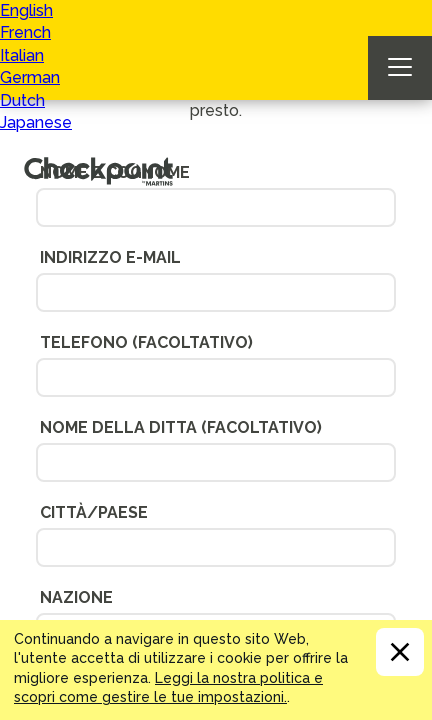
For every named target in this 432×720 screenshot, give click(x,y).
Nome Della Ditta (181, 427)
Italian (22, 55)
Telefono (146, 342)
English (26, 10)
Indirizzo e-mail (110, 257)
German (30, 77)
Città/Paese (94, 512)
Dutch (22, 100)
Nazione (76, 597)
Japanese (36, 122)
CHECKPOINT (104, 166)
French (25, 32)
